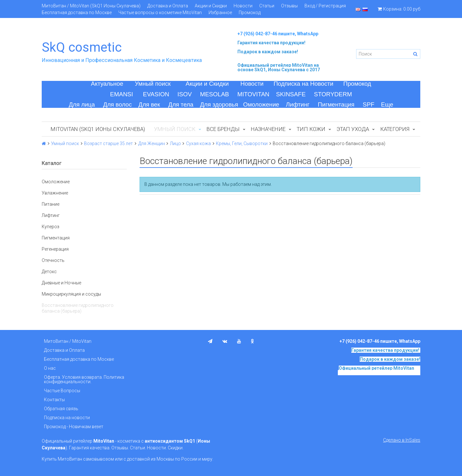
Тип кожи (311, 129)
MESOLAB (215, 94)
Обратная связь (61, 409)
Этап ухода (353, 129)
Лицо (175, 143)
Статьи (267, 6)
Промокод (250, 13)
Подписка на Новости (304, 84)
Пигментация (336, 104)
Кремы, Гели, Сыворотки (242, 143)
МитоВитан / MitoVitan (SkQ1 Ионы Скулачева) (91, 6)
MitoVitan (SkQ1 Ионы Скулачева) (98, 129)
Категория (395, 129)
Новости (243, 6)
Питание (51, 204)
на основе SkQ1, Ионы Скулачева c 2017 (279, 67)
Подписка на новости (67, 418)
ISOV (185, 94)
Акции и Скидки (211, 6)
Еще (387, 104)
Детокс (49, 272)
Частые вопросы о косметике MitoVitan (160, 13)
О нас (50, 368)
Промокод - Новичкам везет (74, 427)
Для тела (181, 104)
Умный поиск (153, 84)
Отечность (53, 260)
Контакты (54, 400)
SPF (369, 104)
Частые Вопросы (62, 391)
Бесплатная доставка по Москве (77, 13)
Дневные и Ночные (61, 283)
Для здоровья (219, 104)
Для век (149, 104)
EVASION (156, 94)
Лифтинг (298, 104)
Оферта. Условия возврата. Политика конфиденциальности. (84, 379)
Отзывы (289, 6)
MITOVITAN (253, 94)
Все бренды (223, 129)
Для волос (118, 104)
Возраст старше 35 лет (108, 143)
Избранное (220, 13)
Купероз (51, 227)
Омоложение (261, 104)
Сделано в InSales (402, 440)
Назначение (268, 129)
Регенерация (55, 249)
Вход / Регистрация (325, 6)
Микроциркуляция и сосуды (71, 294)
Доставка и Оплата (168, 6)
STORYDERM (333, 94)
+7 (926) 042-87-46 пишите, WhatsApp (278, 34)
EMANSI (122, 94)
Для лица (82, 104)
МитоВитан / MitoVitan (68, 341)
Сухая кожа (198, 143)
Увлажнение (55, 193)
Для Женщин (152, 143)
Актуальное (107, 84)
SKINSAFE (291, 94)
